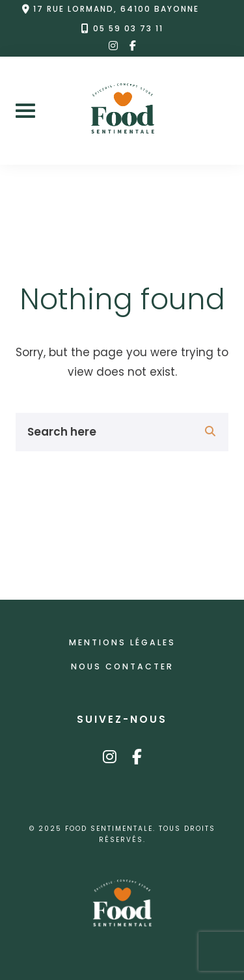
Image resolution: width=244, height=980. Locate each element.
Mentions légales (122, 642)
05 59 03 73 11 (128, 29)
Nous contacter (122, 666)
